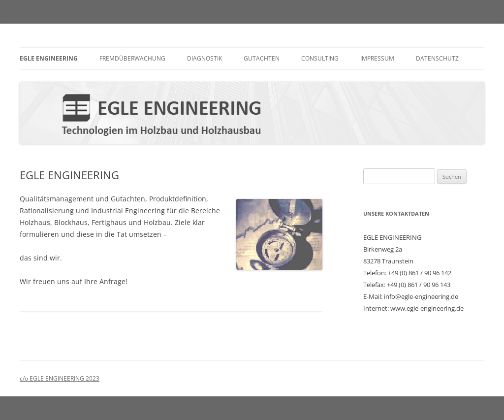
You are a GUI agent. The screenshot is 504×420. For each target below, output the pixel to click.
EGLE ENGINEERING (49, 58)
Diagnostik (205, 58)
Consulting (320, 58)
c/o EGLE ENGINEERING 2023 (60, 378)
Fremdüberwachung (132, 58)
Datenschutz (437, 58)
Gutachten (262, 58)
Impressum (377, 58)
